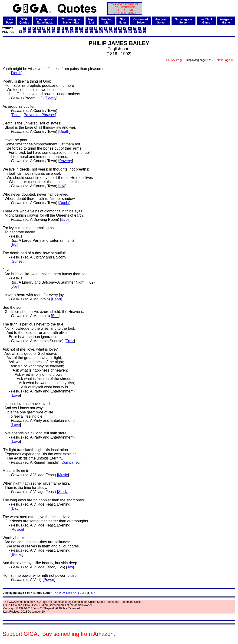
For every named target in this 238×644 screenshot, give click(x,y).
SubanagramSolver (183, 21)
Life (62, 186)
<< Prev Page (174, 60)
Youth (17, 73)
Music (63, 475)
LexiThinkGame (206, 21)
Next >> (71, 593)
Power (49, 580)
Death (64, 132)
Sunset (18, 261)
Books (17, 555)
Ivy (14, 245)
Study (63, 492)
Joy (15, 287)
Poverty (66, 161)
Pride (16, 115)
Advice (17, 529)
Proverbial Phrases (39, 115)
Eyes (66, 220)
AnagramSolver (161, 21)
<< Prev (60, 593)
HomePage (9, 21)
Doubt (64, 203)
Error (70, 341)
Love (16, 395)
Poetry (51, 98)
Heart (57, 299)
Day (15, 508)
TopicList (91, 21)
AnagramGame (226, 21)
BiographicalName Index (45, 21)
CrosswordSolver (141, 21)
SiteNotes (123, 21)
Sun (55, 316)
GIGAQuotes (24, 21)
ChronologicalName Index (71, 21)
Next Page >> (225, 60)
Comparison (71, 462)
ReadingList (107, 21)
